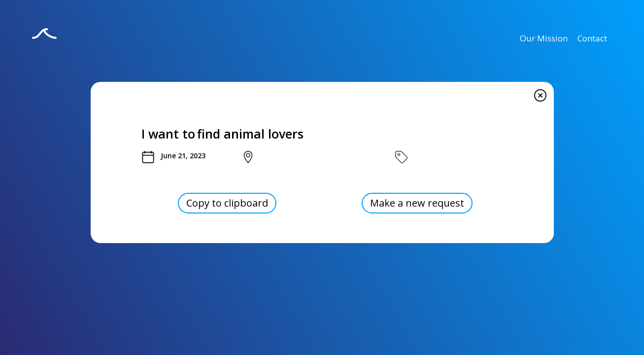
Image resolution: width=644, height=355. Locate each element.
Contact (592, 38)
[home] (44, 40)
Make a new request (417, 203)
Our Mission (544, 38)
